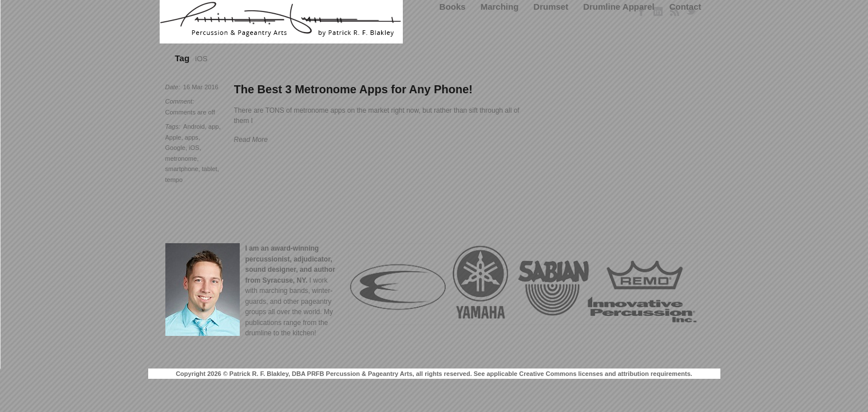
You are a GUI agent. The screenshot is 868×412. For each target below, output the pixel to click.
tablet (210, 169)
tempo (174, 180)
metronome (181, 159)
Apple (173, 137)
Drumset (551, 7)
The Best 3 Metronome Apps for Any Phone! (353, 89)
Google (175, 148)
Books (453, 7)
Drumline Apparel (619, 7)
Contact (685, 7)
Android (194, 126)
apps (192, 137)
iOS (194, 148)
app (213, 126)
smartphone (182, 169)
